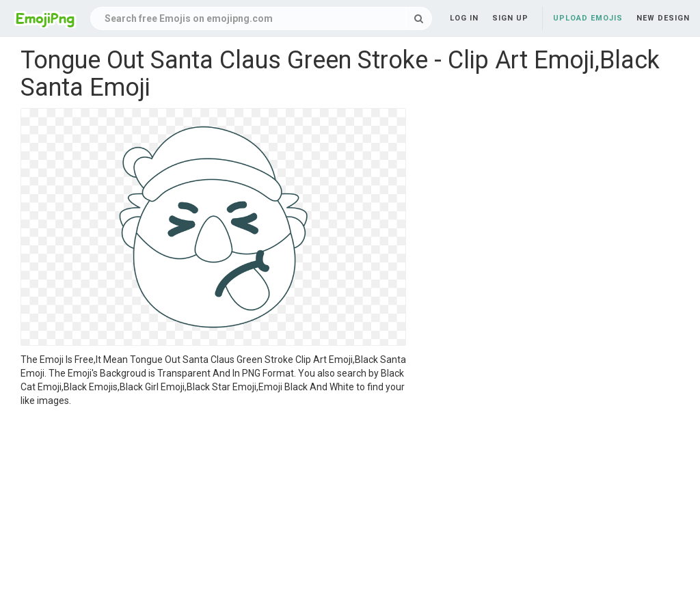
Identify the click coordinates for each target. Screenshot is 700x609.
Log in (464, 18)
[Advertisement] (213, 510)
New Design (663, 18)
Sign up (510, 18)
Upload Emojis (588, 18)
